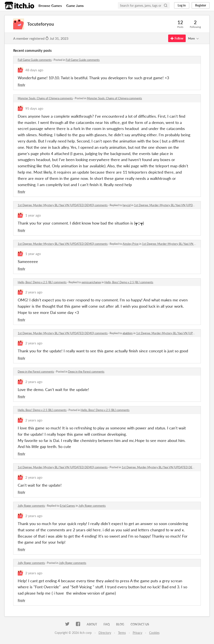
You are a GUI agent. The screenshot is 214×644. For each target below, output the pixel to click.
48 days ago (34, 70)
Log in (182, 5)
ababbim (128, 333)
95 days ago (34, 108)
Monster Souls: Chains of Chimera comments (45, 98)
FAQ (107, 624)
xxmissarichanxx (91, 282)
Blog (120, 624)
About (92, 624)
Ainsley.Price (131, 244)
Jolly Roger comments (31, 506)
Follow (177, 38)
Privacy (137, 633)
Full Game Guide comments (35, 60)
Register (201, 5)
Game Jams (75, 6)
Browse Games (50, 6)
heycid (127, 205)
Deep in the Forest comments (36, 372)
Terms (122, 633)
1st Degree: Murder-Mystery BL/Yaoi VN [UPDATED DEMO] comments (63, 205)
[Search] (166, 5)
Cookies (154, 633)
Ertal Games (67, 506)
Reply (21, 85)
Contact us (140, 624)
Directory (105, 633)
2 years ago (34, 292)
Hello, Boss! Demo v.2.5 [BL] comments (42, 282)
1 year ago (33, 215)
